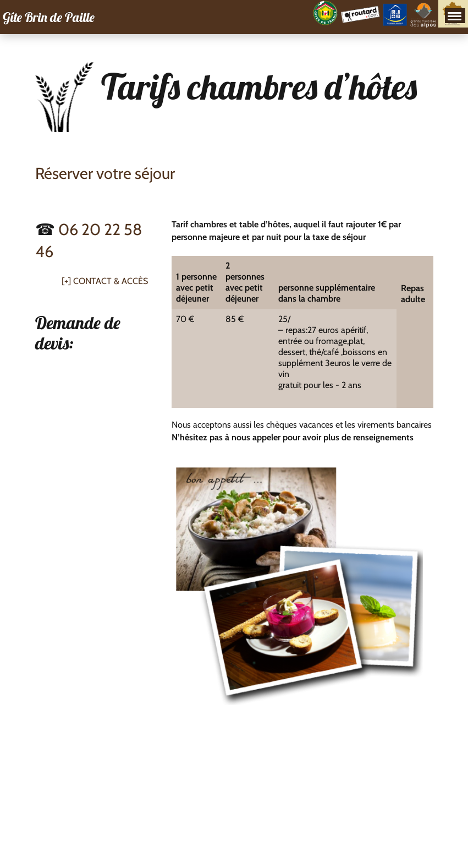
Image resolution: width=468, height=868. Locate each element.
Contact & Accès (111, 281)
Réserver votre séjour (105, 173)
